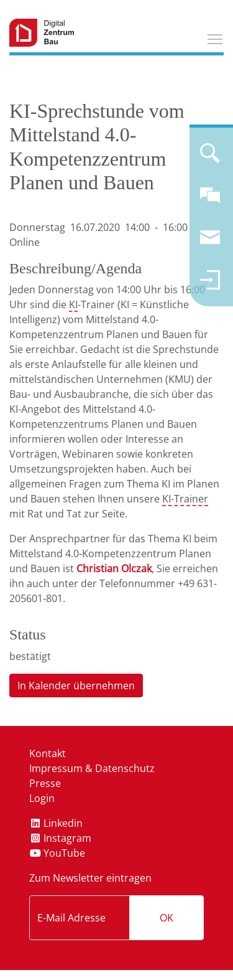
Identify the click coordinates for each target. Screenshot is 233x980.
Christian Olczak (114, 568)
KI (73, 304)
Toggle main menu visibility (216, 37)
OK (167, 918)
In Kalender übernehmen (76, 686)
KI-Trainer (185, 499)
